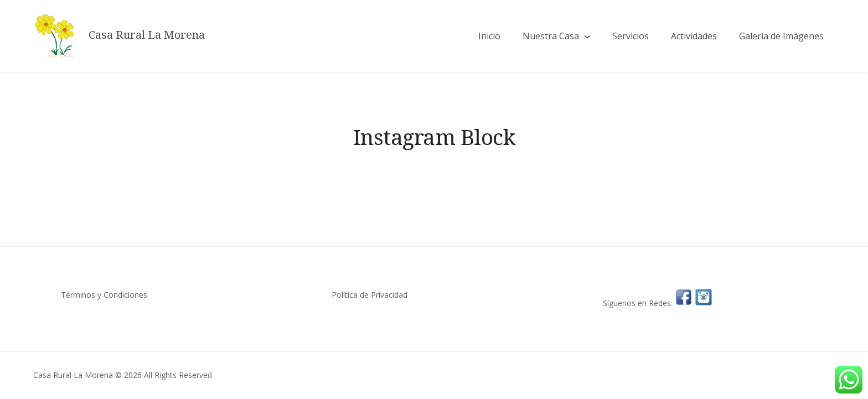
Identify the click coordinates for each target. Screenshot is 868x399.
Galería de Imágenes (781, 36)
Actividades (694, 36)
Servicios (631, 36)
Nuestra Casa (551, 36)
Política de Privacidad (370, 295)
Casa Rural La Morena (147, 35)
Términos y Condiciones (104, 295)
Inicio (489, 36)
